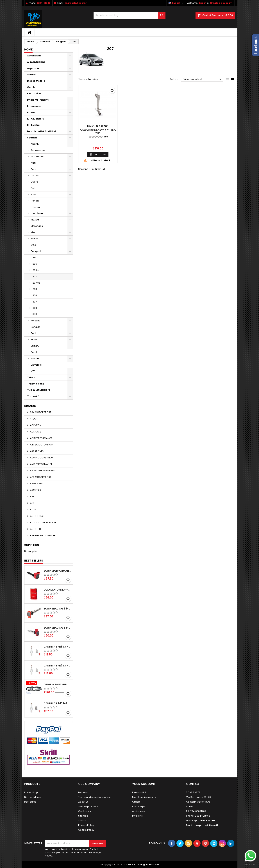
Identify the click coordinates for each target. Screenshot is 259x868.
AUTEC (34, 510)
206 (35, 264)
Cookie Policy (86, 830)
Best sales (30, 802)
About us (83, 802)
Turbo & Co (34, 396)
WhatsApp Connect (250, 864)
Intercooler (34, 106)
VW (33, 371)
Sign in (202, 3)
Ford (33, 194)
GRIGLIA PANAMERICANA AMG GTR (57, 684)
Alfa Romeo (38, 157)
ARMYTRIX (35, 490)
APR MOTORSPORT (40, 477)
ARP (32, 497)
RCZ (35, 314)
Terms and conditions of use (95, 797)
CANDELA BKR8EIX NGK (57, 647)
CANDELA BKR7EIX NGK (57, 666)
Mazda (35, 220)
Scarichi (32, 138)
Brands (30, 406)
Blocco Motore (36, 81)
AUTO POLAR (37, 516)
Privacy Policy (86, 825)
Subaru (35, 346)
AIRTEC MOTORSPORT (42, 445)
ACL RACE (35, 432)
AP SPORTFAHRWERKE (42, 471)
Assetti (31, 75)
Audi (33, 163)
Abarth (35, 144)
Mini (33, 232)
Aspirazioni (34, 68)
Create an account (221, 3)
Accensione (34, 56)
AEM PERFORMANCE (41, 438)
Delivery (83, 792)
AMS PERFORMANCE (41, 464)
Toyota (35, 358)
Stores (82, 820)
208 (35, 289)
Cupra (34, 182)
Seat (33, 333)
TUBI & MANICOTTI (38, 390)
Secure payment (88, 806)
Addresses (139, 811)
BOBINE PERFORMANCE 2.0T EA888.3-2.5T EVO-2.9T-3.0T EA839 (57, 571)
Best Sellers (34, 561)
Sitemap (83, 816)
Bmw (34, 169)
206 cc (36, 270)
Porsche (36, 321)
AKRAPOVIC (37, 451)
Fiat (33, 188)
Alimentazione (36, 62)
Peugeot (36, 251)
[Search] (129, 15)
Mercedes (37, 226)
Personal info (140, 792)
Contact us (85, 811)
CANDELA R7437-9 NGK (57, 703)
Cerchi (31, 87)
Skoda (35, 340)
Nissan (35, 239)
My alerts (137, 816)
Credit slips (139, 806)
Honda (35, 201)
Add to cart (98, 154)
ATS (32, 503)
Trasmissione (36, 384)
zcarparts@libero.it (76, 3)
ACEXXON (35, 425)
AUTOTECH (36, 529)
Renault (35, 327)
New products (32, 797)
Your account (144, 784)
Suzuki (34, 352)
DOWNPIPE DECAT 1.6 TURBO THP (98, 132)
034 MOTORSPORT (40, 412)
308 (35, 308)
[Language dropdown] (176, 3)
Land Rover (37, 213)
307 (35, 302)
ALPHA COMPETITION (41, 458)
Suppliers (32, 545)
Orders (136, 802)
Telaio (31, 377)
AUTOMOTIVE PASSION (43, 523)
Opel (34, 245)
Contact (193, 784)
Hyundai (36, 207)
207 (35, 276)
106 (34, 258)
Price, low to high (203, 79)
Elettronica (34, 93)
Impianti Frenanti (38, 100)
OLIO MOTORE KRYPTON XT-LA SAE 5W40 (57, 590)
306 (35, 295)
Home (28, 49)
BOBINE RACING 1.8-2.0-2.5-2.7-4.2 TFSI (57, 609)
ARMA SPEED (37, 484)
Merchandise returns (144, 797)
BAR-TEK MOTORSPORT (43, 535)
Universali (36, 365)
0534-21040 (43, 3)
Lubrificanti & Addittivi (41, 131)
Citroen (35, 175)
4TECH (34, 419)
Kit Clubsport (35, 119)
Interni (31, 112)
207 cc (36, 283)
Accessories (38, 150)
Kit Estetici (34, 125)
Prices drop (31, 792)
